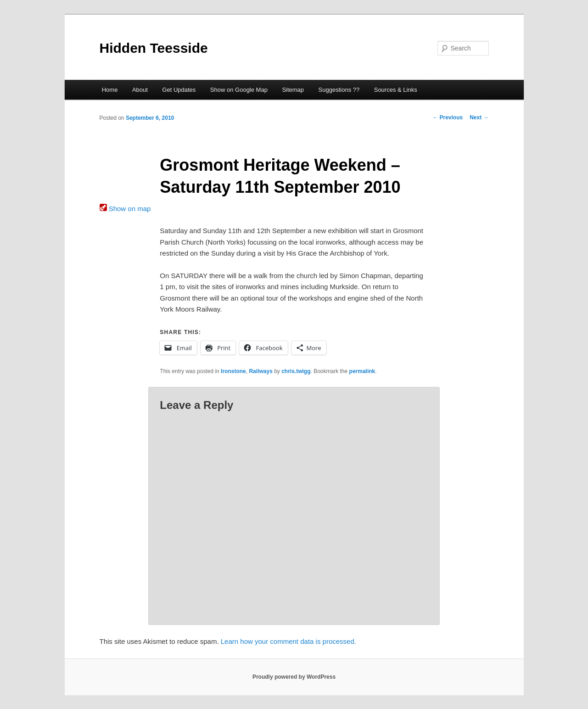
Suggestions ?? (339, 90)
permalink (362, 371)
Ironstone (233, 371)
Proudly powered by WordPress (294, 677)
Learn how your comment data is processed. (288, 641)
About (140, 90)
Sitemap (293, 90)
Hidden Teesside (154, 48)
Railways (260, 371)
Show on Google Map (239, 90)
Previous (448, 117)
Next (479, 117)
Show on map (125, 209)
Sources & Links (396, 90)
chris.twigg (296, 371)
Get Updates (179, 90)
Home (110, 90)
